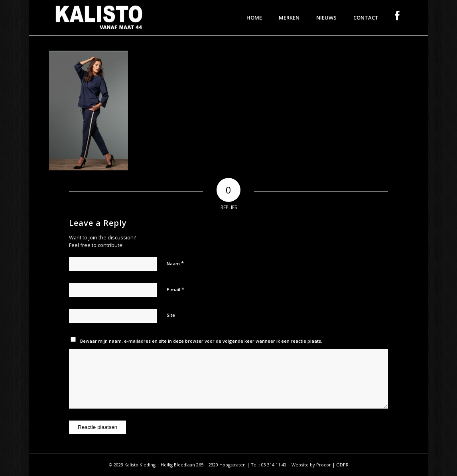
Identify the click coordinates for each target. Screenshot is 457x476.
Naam (175, 263)
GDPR (342, 465)
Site (171, 315)
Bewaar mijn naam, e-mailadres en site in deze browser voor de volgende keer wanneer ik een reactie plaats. (201, 341)
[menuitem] (254, 18)
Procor (324, 465)
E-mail (175, 289)
